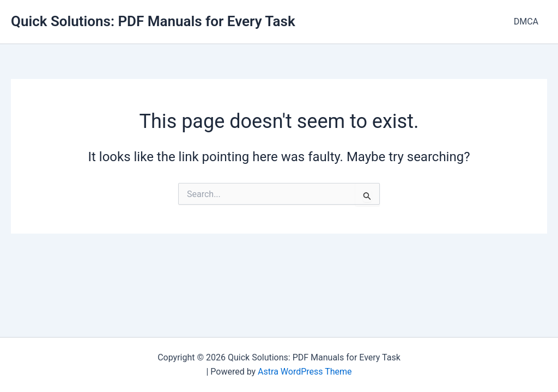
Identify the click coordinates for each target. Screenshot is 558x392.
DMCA (526, 22)
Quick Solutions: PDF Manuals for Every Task (153, 21)
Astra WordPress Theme (305, 372)
